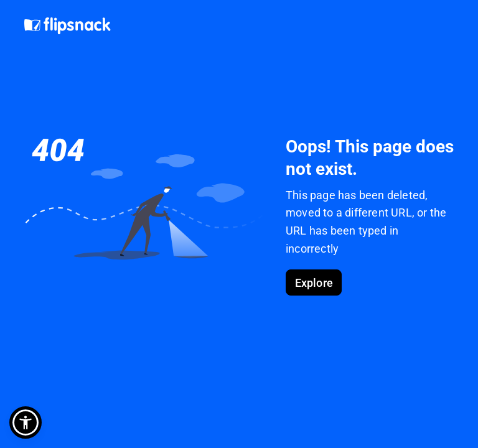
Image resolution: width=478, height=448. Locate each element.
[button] (26, 422)
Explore (314, 283)
